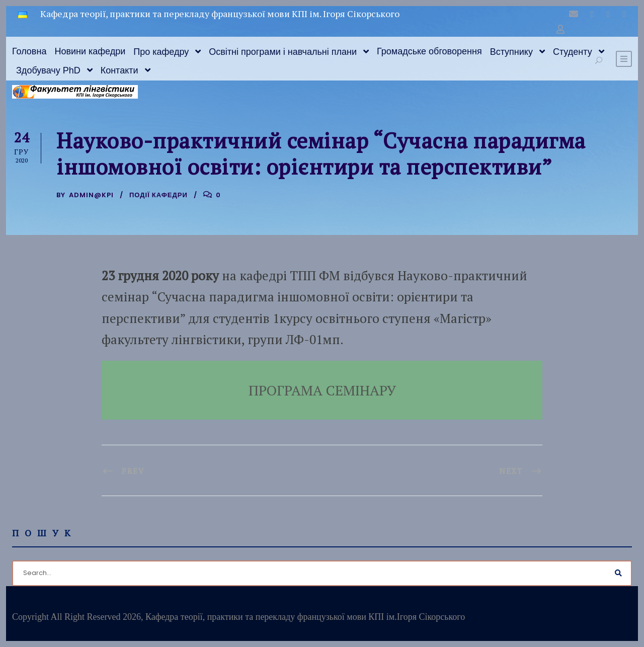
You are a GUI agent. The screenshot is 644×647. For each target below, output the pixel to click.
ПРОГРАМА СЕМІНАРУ (322, 390)
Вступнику (511, 52)
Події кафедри (158, 195)
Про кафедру (161, 52)
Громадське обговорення (429, 51)
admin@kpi (91, 195)
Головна (29, 51)
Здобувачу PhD (48, 70)
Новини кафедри (90, 51)
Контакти (119, 70)
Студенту (573, 52)
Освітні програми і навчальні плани (283, 52)
